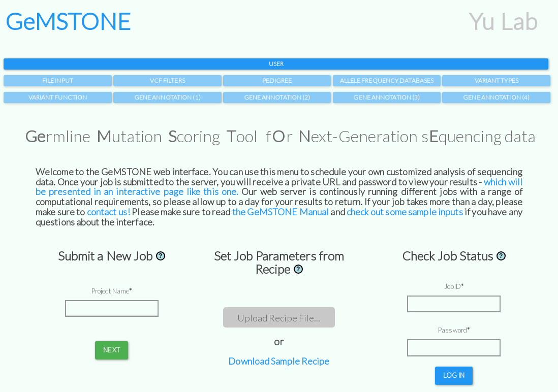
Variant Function (58, 97)
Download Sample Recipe (279, 361)
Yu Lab (503, 21)
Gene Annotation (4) (496, 97)
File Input (58, 80)
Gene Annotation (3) (386, 97)
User (276, 64)
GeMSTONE (68, 21)
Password (453, 330)
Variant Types (497, 80)
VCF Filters (167, 80)
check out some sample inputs (405, 212)
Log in (454, 375)
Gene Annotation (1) (167, 97)
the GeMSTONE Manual (281, 212)
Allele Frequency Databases (387, 80)
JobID (453, 286)
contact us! (108, 212)
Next (111, 350)
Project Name (110, 291)
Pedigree (277, 80)
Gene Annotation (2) (277, 97)
